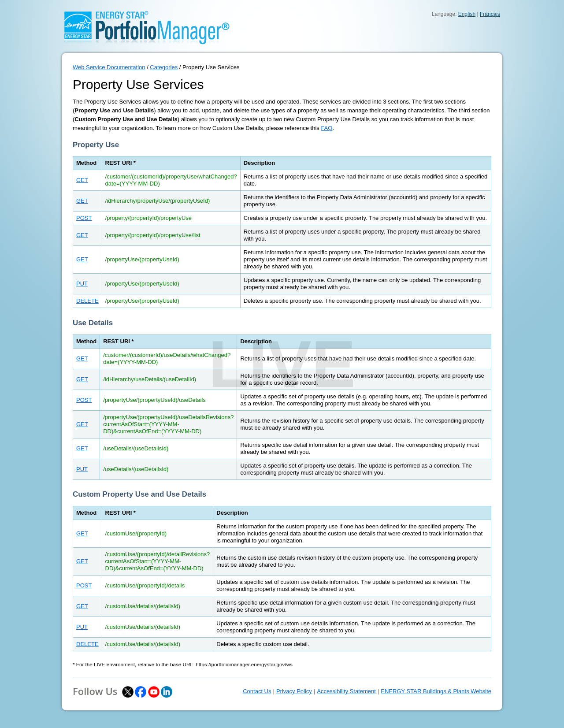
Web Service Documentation (109, 67)
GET (82, 180)
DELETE (87, 301)
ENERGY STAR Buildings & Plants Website (436, 691)
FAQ (327, 128)
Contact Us (257, 691)
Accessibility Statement (346, 691)
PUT (82, 284)
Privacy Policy (294, 691)
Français (490, 14)
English (467, 14)
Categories (164, 67)
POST (84, 218)
